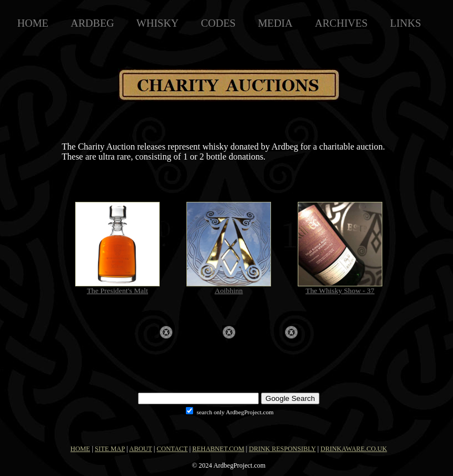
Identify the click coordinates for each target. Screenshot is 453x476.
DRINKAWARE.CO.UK (354, 449)
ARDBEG (92, 23)
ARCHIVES (341, 23)
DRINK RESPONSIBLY (282, 449)
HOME (33, 23)
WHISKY (157, 23)
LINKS (406, 23)
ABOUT (141, 449)
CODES (218, 23)
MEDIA (275, 23)
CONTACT (173, 449)
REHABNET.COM (218, 449)
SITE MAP (110, 449)
